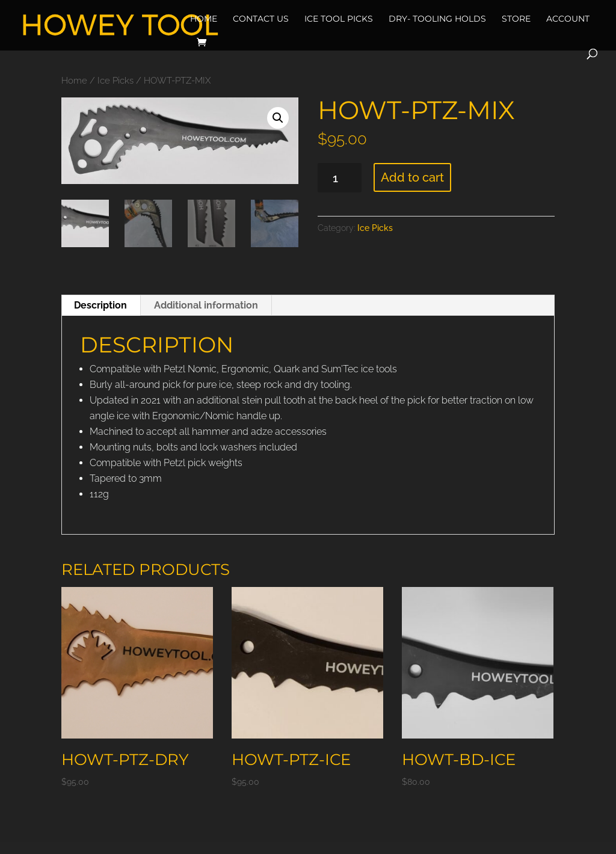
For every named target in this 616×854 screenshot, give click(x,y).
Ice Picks (115, 80)
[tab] (101, 306)
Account (568, 19)
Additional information (206, 305)
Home (204, 19)
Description (100, 305)
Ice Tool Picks (339, 19)
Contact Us (261, 19)
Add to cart (412, 177)
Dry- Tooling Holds (437, 19)
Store (516, 19)
